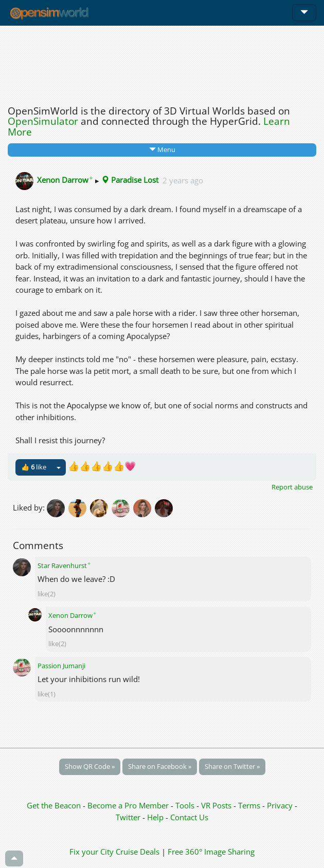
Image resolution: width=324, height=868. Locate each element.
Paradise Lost (130, 180)
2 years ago (183, 180)
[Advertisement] (162, 63)
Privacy (280, 805)
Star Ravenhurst (64, 565)
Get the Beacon (54, 805)
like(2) (47, 594)
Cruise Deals (138, 852)
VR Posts (217, 805)
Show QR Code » (90, 766)
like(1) (47, 694)
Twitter (128, 817)
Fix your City (92, 852)
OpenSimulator (43, 121)
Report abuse (292, 487)
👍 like (34, 467)
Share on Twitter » (232, 766)
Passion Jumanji (61, 666)
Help (155, 817)
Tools (186, 805)
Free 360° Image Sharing (211, 852)
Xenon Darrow (65, 180)
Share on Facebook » (160, 766)
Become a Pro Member (129, 805)
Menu (162, 149)
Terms (250, 805)
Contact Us (189, 817)
